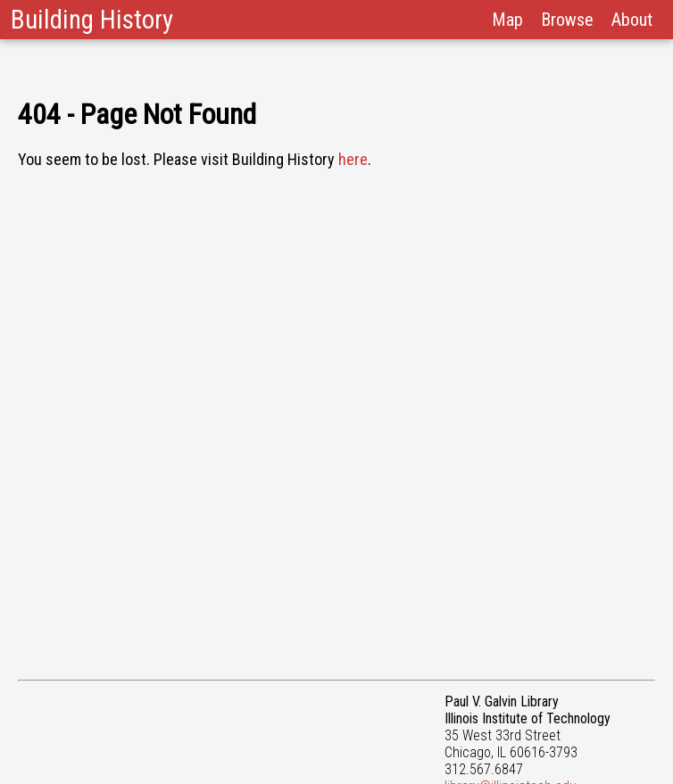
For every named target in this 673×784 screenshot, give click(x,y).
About (632, 20)
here (353, 159)
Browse (567, 20)
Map (507, 20)
